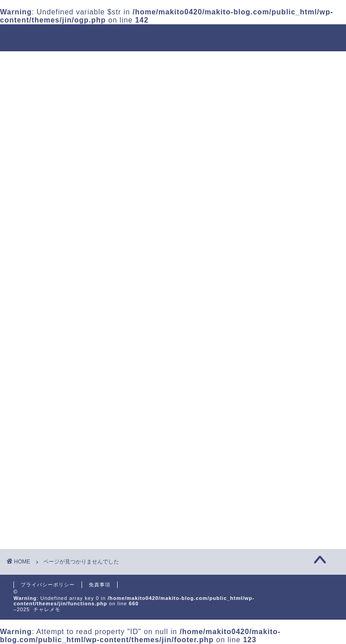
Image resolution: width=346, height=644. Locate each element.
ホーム (31, 62)
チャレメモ (173, 37)
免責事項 (100, 585)
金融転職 (210, 62)
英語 (27, 83)
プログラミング (273, 62)
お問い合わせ (79, 83)
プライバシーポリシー (48, 585)
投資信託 (159, 62)
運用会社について (93, 62)
